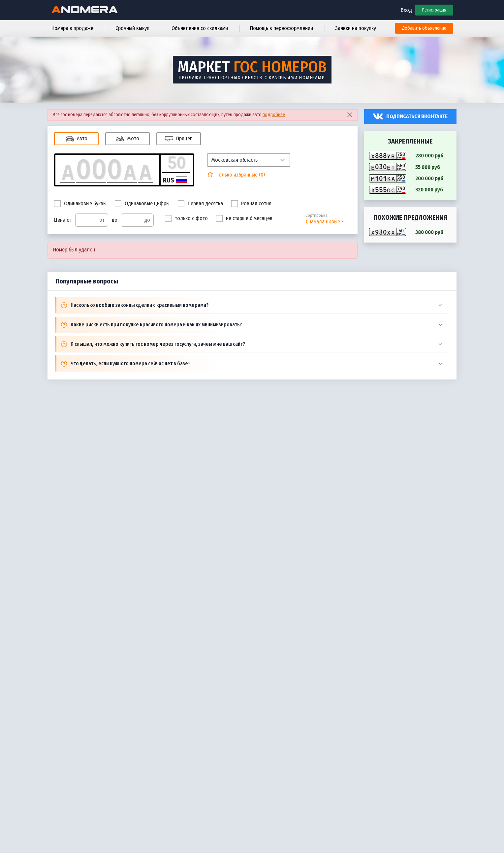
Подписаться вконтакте (417, 116)
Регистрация (434, 10)
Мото (127, 139)
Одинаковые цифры (142, 204)
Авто (77, 139)
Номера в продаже (72, 28)
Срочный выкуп (132, 28)
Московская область (234, 160)
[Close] (349, 115)
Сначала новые (323, 222)
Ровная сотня (251, 204)
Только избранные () (240, 175)
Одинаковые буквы (80, 204)
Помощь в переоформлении (282, 28)
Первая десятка (200, 204)
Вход (406, 10)
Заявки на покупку (356, 28)
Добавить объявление (424, 28)
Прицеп (179, 139)
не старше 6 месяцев (244, 218)
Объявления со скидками (200, 28)
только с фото (186, 218)
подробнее (274, 115)
